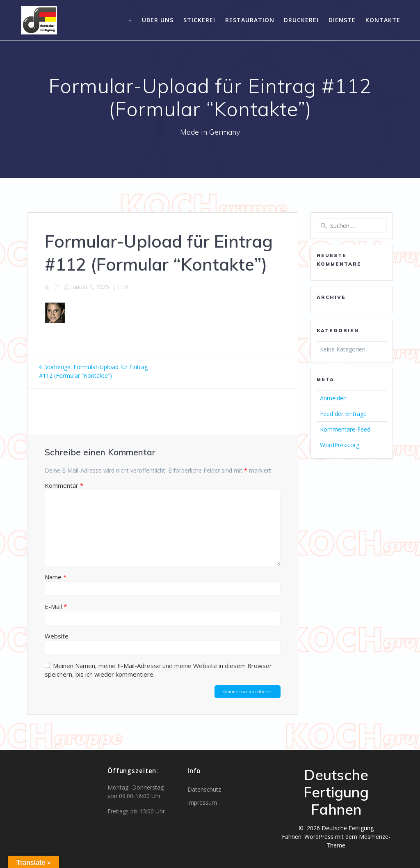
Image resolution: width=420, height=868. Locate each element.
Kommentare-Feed (345, 429)
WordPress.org (340, 445)
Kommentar (64, 485)
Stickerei (199, 20)
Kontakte (383, 20)
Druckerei (301, 20)
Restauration (250, 20)
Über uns (158, 20)
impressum (202, 803)
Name (56, 577)
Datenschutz (204, 789)
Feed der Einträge (343, 414)
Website (57, 636)
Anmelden (333, 398)
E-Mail (56, 606)
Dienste (342, 20)
